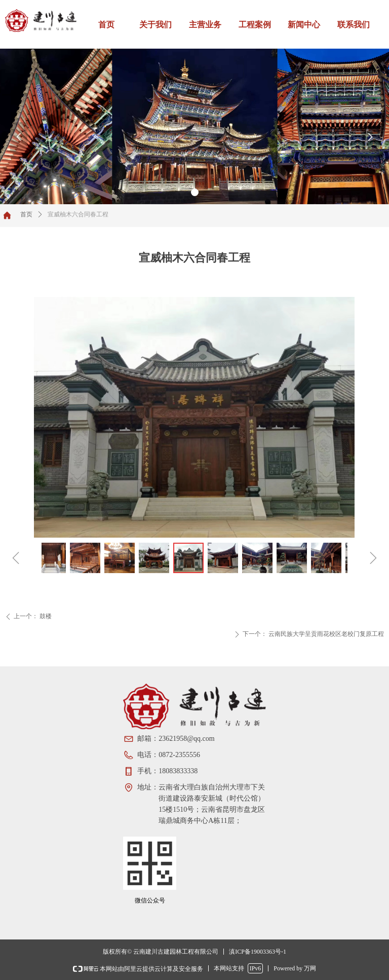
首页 (26, 214)
